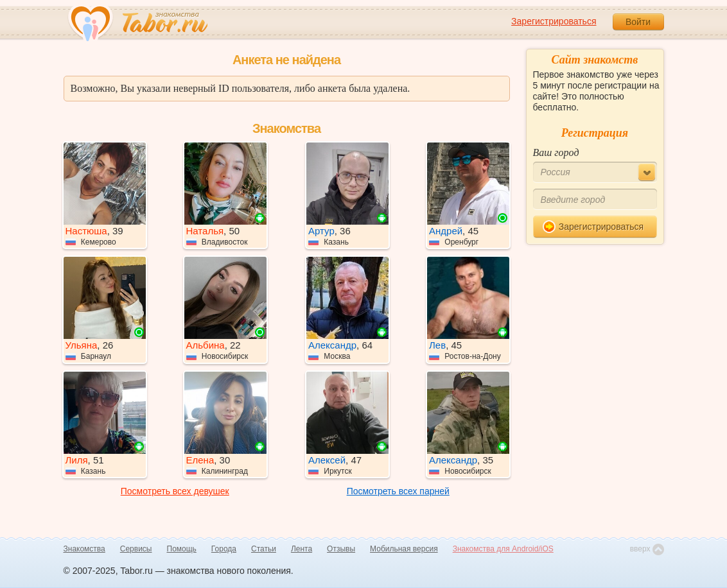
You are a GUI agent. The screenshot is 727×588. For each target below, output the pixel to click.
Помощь (182, 549)
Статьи (264, 549)
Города (224, 549)
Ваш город (556, 152)
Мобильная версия (404, 549)
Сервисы (136, 549)
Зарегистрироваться (554, 21)
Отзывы (341, 549)
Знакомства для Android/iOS (503, 549)
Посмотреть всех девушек (175, 491)
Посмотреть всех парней (398, 491)
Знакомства (84, 549)
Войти (638, 22)
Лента (302, 549)
